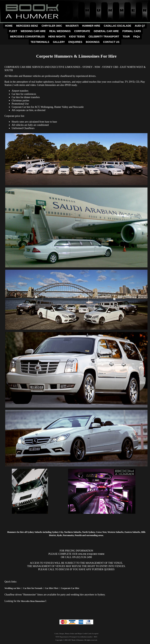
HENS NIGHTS (57, 37)
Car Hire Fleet (52, 588)
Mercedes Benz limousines (33, 601)
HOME (9, 26)
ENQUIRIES (75, 42)
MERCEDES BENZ (27, 26)
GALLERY (59, 42)
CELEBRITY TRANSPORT (104, 37)
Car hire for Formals (33, 588)
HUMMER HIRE (91, 26)
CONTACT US (111, 42)
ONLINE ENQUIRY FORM (91, 554)
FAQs (137, 37)
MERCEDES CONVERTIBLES (27, 37)
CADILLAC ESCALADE (117, 26)
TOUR (126, 37)
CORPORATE (82, 31)
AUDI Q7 (140, 26)
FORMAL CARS (132, 31)
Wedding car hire (12, 588)
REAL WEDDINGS (60, 31)
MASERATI (72, 26)
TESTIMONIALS (40, 42)
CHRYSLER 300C (52, 26)
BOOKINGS (93, 42)
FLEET (13, 31)
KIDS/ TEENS (77, 37)
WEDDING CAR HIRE (33, 31)
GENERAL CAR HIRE (106, 31)
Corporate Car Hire (70, 588)
